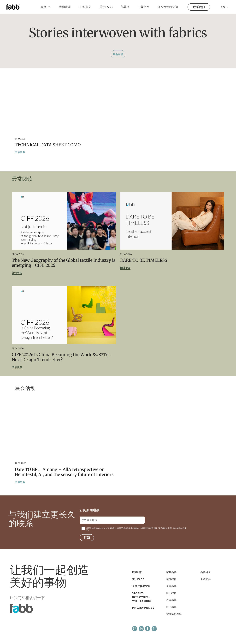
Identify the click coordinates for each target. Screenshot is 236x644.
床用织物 (171, 593)
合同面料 (171, 586)
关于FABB (106, 7)
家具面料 (171, 572)
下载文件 (143, 7)
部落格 (125, 7)
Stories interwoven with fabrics (142, 597)
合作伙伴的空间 (168, 7)
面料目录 (206, 572)
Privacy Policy (143, 608)
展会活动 (118, 54)
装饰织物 (171, 579)
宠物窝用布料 (174, 614)
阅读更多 (20, 152)
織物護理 (65, 7)
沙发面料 (171, 600)
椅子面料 (171, 607)
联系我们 (199, 7)
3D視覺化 (85, 7)
